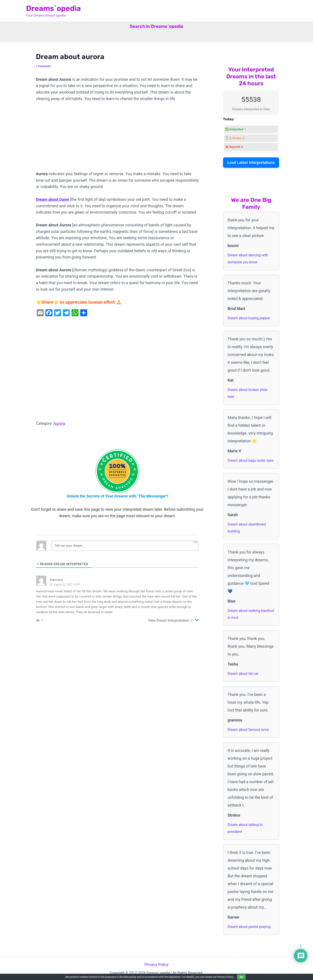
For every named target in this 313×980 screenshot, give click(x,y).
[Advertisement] (117, 138)
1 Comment (43, 66)
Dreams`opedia (53, 8)
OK (241, 977)
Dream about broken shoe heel (247, 393)
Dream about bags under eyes (251, 460)
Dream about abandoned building (247, 528)
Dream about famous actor (248, 730)
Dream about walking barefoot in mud (251, 614)
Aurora (59, 423)
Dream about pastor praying (249, 927)
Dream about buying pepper (249, 318)
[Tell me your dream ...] (125, 546)
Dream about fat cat (243, 674)
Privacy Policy (157, 964)
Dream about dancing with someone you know (248, 259)
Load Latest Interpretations (251, 162)
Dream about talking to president (245, 828)
